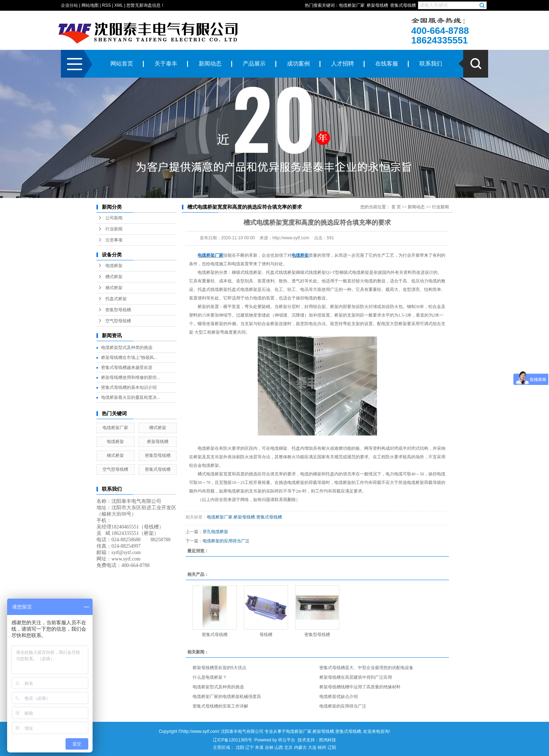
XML (119, 5)
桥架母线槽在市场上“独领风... (129, 358)
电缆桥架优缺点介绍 (339, 697)
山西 (279, 747)
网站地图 (90, 5)
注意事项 (114, 240)
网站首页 (122, 64)
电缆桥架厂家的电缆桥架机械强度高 (227, 697)
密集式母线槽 (403, 5)
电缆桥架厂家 (352, 5)
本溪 (259, 747)
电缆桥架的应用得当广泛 (226, 541)
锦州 (322, 747)
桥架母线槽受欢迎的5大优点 (219, 668)
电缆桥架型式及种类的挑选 (127, 348)
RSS (107, 5)
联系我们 (431, 64)
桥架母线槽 (377, 5)
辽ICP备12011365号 (232, 740)
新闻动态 (210, 64)
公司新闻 (114, 218)
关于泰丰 (166, 64)
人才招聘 (343, 64)
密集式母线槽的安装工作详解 (220, 706)
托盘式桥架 (116, 299)
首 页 (396, 207)
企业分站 (69, 5)
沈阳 (240, 747)
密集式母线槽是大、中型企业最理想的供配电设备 (366, 668)
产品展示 (254, 64)
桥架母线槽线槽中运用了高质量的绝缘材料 (360, 687)
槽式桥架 (114, 277)
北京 (288, 747)
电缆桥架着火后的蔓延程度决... (131, 397)
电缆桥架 (114, 266)
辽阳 (332, 747)
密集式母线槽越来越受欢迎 (127, 367)
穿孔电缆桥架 (215, 532)
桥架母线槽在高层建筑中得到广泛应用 (356, 677)
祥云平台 (287, 740)
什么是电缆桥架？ (210, 677)
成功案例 (298, 64)
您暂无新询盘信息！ (146, 5)
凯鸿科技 (328, 740)
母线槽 (266, 635)
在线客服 (387, 64)
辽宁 (250, 747)
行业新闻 (114, 229)
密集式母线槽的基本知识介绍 (129, 387)
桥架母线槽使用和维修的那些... (131, 377)
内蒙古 (300, 747)
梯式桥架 (114, 288)
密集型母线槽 (118, 310)
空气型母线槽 (118, 321)
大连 (312, 747)
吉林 (269, 747)
